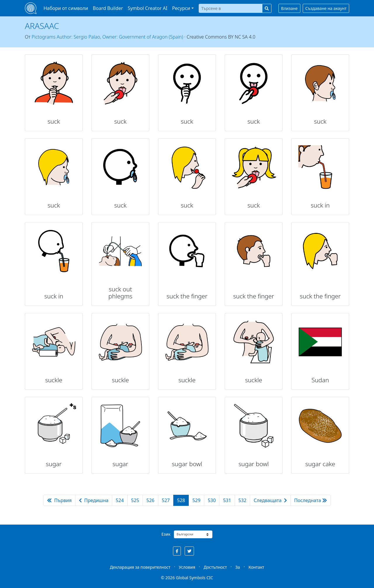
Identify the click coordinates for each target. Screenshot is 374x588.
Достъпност (215, 567)
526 (150, 500)
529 (196, 500)
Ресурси (181, 8)
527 (166, 500)
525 (135, 500)
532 (242, 500)
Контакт (256, 567)
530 (212, 500)
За (238, 567)
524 (120, 500)
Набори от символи (66, 8)
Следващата (270, 500)
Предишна (94, 500)
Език (166, 534)
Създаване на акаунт (326, 8)
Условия (187, 567)
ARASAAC (42, 26)
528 (181, 500)
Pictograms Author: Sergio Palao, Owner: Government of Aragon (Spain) (107, 37)
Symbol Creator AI (148, 8)
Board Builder (108, 8)
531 (227, 500)
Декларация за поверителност (140, 567)
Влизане (289, 8)
